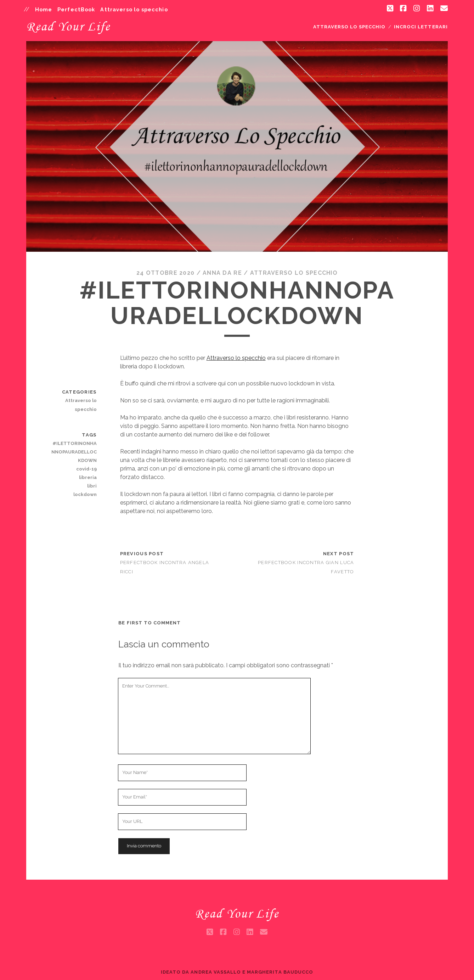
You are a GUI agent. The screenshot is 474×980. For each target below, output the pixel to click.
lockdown (85, 494)
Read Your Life (68, 26)
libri (92, 486)
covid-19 (86, 469)
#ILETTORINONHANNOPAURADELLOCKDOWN (74, 452)
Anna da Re (222, 273)
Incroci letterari (421, 27)
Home (44, 9)
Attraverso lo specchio (134, 9)
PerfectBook (76, 9)
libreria (88, 477)
